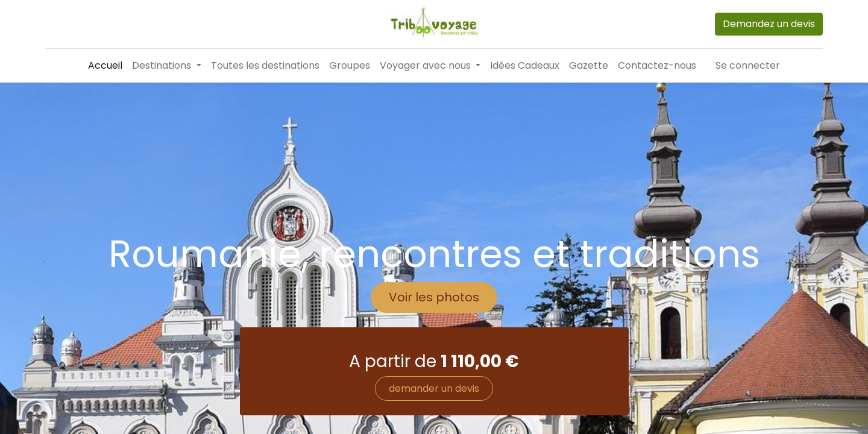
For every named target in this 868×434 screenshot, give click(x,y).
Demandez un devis (769, 24)
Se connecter (748, 65)
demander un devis (434, 388)
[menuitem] (105, 66)
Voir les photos (434, 297)
